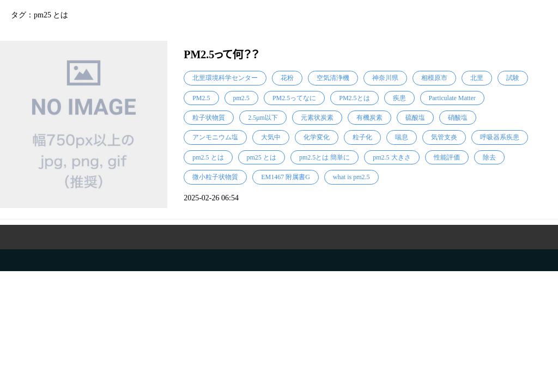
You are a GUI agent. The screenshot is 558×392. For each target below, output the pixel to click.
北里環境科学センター (225, 78)
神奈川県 (385, 78)
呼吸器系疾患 (500, 137)
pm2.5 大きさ (392, 157)
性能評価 (447, 157)
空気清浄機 (333, 78)
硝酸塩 (458, 118)
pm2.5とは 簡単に (325, 157)
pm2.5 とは (208, 157)
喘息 (402, 137)
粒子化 (362, 137)
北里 (477, 78)
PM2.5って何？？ (221, 54)
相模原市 (434, 78)
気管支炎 (444, 137)
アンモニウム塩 (215, 137)
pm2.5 (241, 98)
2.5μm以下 (263, 118)
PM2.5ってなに (294, 98)
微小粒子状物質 (215, 177)
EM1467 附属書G (286, 177)
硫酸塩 (415, 118)
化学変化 (317, 137)
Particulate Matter (452, 98)
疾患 (399, 98)
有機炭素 (369, 118)
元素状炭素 (317, 118)
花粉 (287, 78)
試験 (513, 78)
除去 (489, 157)
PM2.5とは (354, 98)
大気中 (271, 137)
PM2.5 (201, 98)
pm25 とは (262, 157)
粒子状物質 (209, 118)
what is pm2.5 (351, 177)
